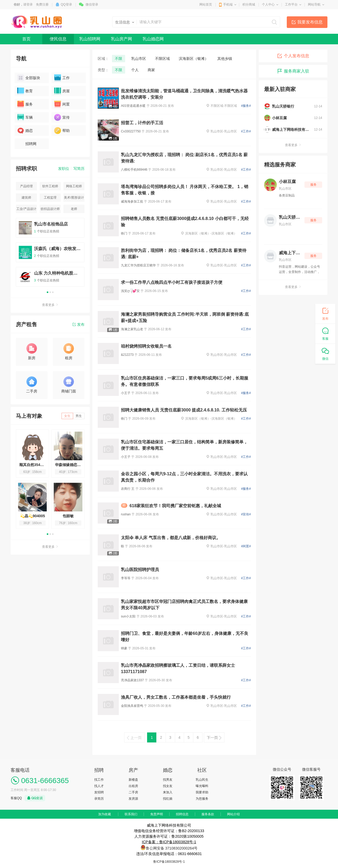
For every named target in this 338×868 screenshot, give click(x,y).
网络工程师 (74, 186)
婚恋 (25, 131)
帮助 (62, 131)
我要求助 (202, 792)
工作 (62, 78)
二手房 (133, 792)
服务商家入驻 (293, 71)
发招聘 (99, 792)
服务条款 (208, 814)
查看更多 (50, 305)
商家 (151, 70)
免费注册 (42, 4)
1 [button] (48, 292)
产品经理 (26, 186)
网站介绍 (233, 814)
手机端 (228, 4)
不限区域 (162, 59)
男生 (79, 416)
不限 (119, 59)
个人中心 (268, 4)
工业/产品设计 (26, 209)
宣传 (62, 117)
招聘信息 (182, 814)
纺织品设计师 (50, 209)
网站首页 (206, 4)
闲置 (62, 104)
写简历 (79, 169)
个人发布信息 (293, 56)
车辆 (25, 117)
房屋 (62, 91)
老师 (74, 209)
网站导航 (314, 4)
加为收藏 (105, 814)
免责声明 (157, 814)
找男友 (168, 780)
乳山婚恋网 (153, 39)
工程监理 (50, 198)
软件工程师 (50, 186)
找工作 (99, 780)
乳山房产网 (121, 39)
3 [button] (53, 292)
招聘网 (27, 144)
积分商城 (249, 4)
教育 (25, 91)
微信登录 (92, 4)
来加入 (168, 792)
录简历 (99, 799)
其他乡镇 (225, 59)
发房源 (133, 799)
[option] (50, 255)
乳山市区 (139, 59)
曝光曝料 (202, 786)
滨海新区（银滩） (194, 59)
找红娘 (168, 799)
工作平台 (291, 4)
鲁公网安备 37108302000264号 (172, 848)
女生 (67, 416)
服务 (25, 104)
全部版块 (29, 78)
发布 (79, 324)
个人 (135, 70)
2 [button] (50, 292)
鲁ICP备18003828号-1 (169, 862)
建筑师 (26, 198)
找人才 (99, 786)
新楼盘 (133, 780)
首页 (26, 39)
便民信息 (58, 39)
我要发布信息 (310, 22)
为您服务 (202, 799)
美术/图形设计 (74, 198)
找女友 (168, 786)
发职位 (64, 169)
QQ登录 (66, 4)
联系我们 (131, 814)
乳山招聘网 (90, 39)
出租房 (133, 786)
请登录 (28, 4)
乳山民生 (202, 780)
